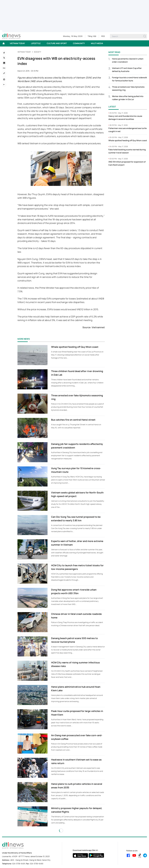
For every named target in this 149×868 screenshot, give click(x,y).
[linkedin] (4, 63)
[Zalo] (4, 68)
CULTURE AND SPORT (57, 43)
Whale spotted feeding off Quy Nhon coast (75, 347)
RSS (103, 36)
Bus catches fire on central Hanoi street (73, 420)
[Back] (4, 85)
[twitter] (4, 58)
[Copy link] (4, 73)
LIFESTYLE (36, 43)
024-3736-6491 (19, 864)
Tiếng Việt (92, 36)
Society (38, 52)
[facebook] (4, 53)
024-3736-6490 (37, 864)
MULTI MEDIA (97, 43)
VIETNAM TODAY (17, 43)
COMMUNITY (79, 43)
